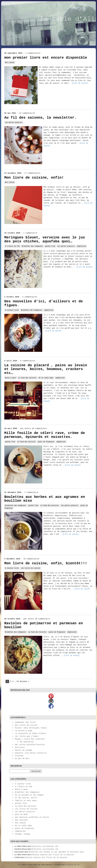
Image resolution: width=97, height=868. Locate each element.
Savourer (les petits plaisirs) (31, 753)
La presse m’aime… (24, 731)
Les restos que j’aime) (27, 736)
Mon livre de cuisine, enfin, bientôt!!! (46, 563)
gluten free (50, 246)
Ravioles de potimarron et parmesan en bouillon (44, 625)
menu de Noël (21, 814)
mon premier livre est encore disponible (46, 58)
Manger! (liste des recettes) (30, 739)
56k (78, 865)
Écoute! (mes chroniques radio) (31, 728)
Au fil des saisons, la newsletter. (40, 118)
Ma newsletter (27, 742)
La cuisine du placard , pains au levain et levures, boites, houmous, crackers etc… (46, 369)
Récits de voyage (23, 750)
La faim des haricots (27, 378)
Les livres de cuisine (31, 568)
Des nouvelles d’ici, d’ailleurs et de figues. (44, 303)
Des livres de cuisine (26, 725)
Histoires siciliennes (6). (45, 846)
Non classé (10, 63)
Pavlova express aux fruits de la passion (53, 855)
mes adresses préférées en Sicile (32, 817)
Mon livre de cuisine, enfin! (34, 178)
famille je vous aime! (26, 801)
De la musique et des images (29, 795)
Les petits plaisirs (14, 122)
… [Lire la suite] (79, 83)
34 (18, 681)
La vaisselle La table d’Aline (30, 733)
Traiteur (19, 756)
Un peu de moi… (22, 759)
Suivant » (25, 681)
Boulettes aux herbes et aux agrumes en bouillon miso (45, 499)
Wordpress (70, 865)
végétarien (81, 246)
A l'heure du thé (12, 246)
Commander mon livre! (26, 722)
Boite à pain (10, 378)
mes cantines (21, 820)
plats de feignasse (46, 442)
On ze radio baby (46, 378)
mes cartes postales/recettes (30, 745)
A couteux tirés (12, 310)
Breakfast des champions (32, 246)
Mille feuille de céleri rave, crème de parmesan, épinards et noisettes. (45, 435)
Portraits (20, 747)
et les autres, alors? (26, 798)
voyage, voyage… (23, 834)
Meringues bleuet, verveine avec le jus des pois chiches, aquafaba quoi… (45, 239)
